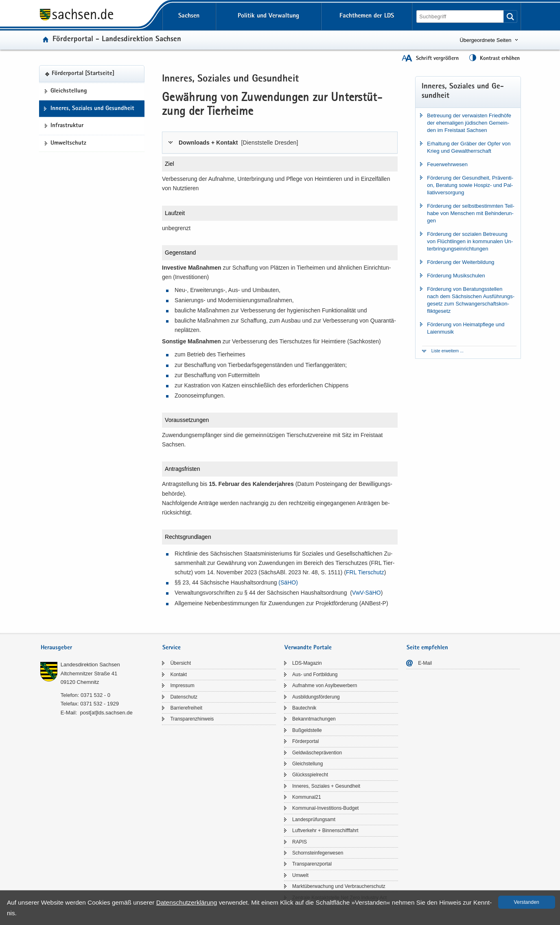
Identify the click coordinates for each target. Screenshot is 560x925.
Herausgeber (56, 648)
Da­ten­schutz (184, 697)
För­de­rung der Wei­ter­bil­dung (460, 262)
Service (172, 648)
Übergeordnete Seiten (485, 40)
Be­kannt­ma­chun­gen (314, 719)
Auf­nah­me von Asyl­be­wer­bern (325, 686)
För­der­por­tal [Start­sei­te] (83, 74)
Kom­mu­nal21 (307, 797)
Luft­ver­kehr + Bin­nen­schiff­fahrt (325, 831)
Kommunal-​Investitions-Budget (325, 808)
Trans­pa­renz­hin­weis (192, 719)
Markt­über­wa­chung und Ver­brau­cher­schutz (339, 886)
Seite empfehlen (427, 648)
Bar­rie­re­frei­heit (186, 708)
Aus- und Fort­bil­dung (315, 675)
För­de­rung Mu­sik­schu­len (456, 276)
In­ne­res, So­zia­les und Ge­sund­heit (92, 109)
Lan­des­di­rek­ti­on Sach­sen (90, 665)
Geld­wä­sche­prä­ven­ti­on (317, 753)
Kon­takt (178, 675)
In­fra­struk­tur (67, 126)
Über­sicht (180, 663)
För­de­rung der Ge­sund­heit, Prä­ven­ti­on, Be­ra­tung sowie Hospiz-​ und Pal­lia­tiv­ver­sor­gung (470, 185)
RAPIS (300, 842)
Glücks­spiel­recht (310, 775)
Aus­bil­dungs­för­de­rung (316, 697)
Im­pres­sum (182, 686)
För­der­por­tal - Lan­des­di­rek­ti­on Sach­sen (117, 40)
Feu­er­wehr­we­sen (447, 164)
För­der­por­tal (305, 741)
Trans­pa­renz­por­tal (312, 864)
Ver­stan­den (527, 902)
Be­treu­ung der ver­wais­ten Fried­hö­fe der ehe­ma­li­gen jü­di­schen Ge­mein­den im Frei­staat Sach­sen (469, 123)
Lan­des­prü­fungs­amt (314, 820)
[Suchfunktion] (461, 16)
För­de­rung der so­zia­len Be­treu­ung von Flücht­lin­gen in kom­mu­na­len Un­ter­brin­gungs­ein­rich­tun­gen (470, 241)
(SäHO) (288, 582)
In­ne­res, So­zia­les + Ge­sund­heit (326, 786)
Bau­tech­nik (304, 708)
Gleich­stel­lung (69, 91)
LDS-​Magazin (307, 663)
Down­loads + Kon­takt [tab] (238, 143)
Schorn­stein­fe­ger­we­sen (318, 853)
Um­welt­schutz (68, 143)
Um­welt (300, 875)
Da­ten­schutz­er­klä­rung (187, 902)
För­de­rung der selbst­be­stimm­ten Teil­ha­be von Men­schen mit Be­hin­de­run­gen (470, 213)
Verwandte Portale (308, 648)
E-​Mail (425, 663)
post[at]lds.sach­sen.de (106, 713)
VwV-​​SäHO (366, 593)
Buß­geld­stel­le (307, 730)
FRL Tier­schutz (365, 572)
